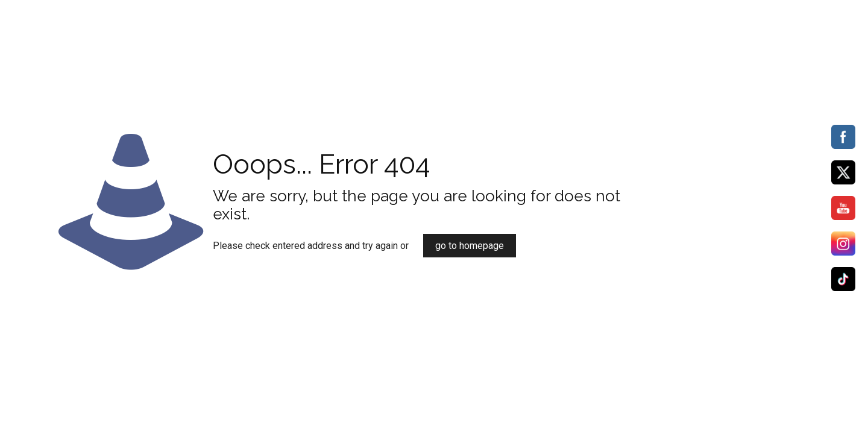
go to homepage (470, 246)
